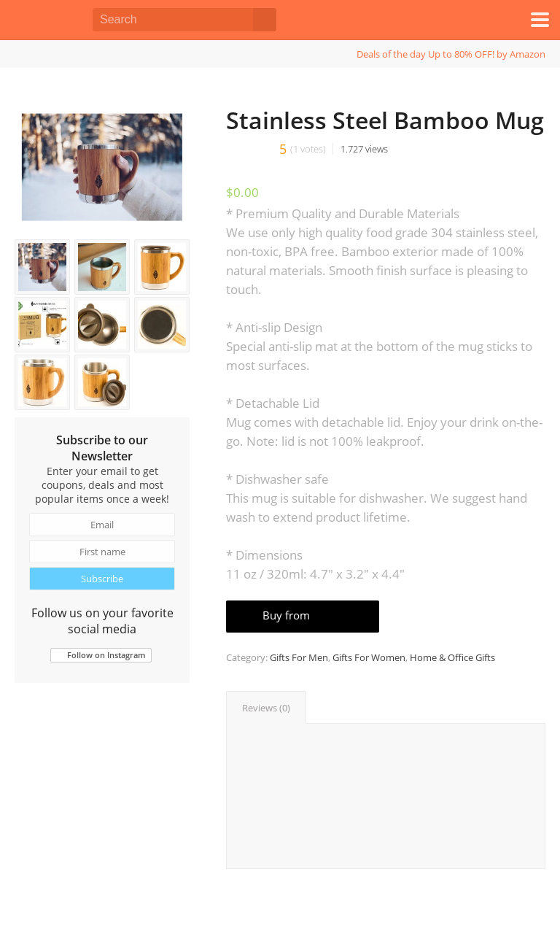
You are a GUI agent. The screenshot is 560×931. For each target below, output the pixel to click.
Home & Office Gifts (452, 657)
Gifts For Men (299, 657)
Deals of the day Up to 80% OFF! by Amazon (451, 54)
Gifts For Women (369, 657)
